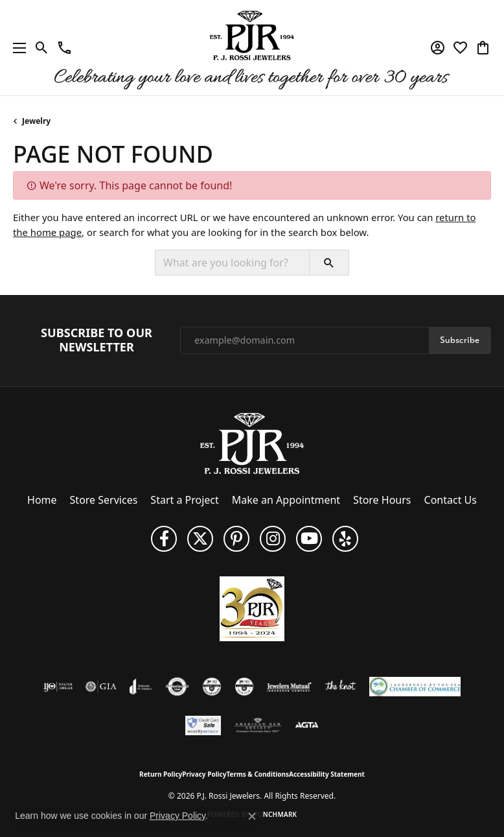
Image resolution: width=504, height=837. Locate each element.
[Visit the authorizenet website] (177, 687)
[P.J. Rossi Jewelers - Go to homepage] (252, 442)
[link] (64, 48)
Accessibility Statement (327, 774)
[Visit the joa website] (141, 687)
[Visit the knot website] (340, 687)
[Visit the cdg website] (212, 687)
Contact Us (451, 500)
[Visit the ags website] (258, 725)
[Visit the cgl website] (244, 687)
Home (42, 500)
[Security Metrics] (203, 725)
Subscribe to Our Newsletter (97, 340)
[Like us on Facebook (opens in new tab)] (164, 539)
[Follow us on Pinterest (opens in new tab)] (236, 539)
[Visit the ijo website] (58, 687)
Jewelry (36, 121)
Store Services (104, 500)
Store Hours (382, 500)
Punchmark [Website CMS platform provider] (276, 814)
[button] (42, 48)
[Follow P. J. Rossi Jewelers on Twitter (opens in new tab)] (200, 539)
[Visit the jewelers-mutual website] (289, 687)
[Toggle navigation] (16, 48)
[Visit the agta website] (306, 725)
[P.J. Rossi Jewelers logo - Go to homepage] (252, 48)
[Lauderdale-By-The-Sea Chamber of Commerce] (415, 687)
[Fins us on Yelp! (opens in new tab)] (345, 539)
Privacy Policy (204, 774)
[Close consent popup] (252, 816)
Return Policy (161, 774)
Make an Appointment (286, 500)
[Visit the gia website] (101, 687)
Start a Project (184, 500)
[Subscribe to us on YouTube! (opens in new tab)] (309, 539)
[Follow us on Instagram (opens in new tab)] (273, 539)
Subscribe (460, 340)
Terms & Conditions (258, 774)
